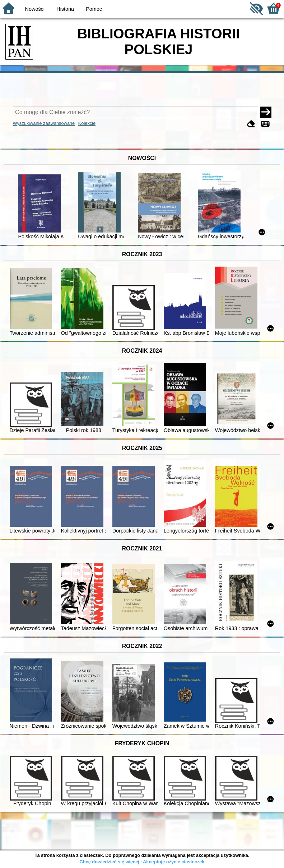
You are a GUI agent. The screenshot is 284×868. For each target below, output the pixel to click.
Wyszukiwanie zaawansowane (44, 123)
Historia (65, 9)
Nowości (35, 9)
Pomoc (94, 9)
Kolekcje (87, 123)
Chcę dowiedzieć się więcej (109, 862)
